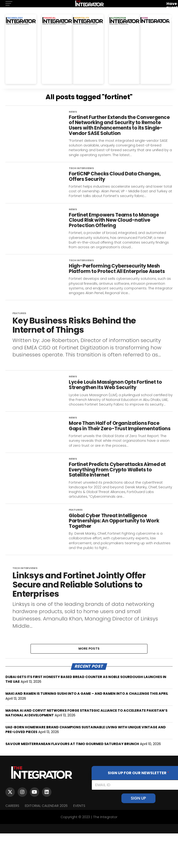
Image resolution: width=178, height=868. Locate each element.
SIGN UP (138, 833)
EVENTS (79, 840)
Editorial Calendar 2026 (46, 840)
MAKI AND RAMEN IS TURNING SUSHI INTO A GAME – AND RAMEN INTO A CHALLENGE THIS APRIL (87, 728)
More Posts (89, 683)
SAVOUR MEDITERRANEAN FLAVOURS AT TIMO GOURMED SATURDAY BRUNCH (72, 778)
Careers (12, 840)
